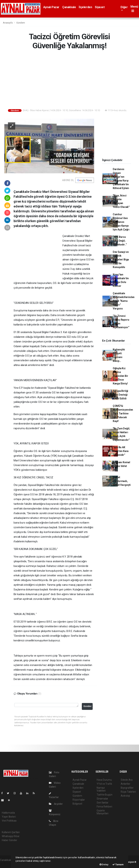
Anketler (125, 784)
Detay (104, 864)
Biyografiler (127, 788)
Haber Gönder (10, 840)
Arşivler (56, 804)
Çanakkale (69, 7)
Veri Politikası (9, 821)
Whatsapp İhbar (11, 836)
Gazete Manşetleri (103, 812)
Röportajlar (79, 800)
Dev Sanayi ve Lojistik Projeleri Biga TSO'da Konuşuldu (121, 260)
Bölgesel (77, 804)
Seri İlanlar (103, 803)
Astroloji (125, 796)
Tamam (118, 864)
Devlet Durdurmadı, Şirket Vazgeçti (122, 481)
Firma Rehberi (104, 807)
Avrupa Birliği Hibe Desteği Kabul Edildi (120, 395)
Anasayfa (8, 23)
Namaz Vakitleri (101, 789)
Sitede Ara (127, 780)
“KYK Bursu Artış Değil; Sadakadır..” (120, 241)
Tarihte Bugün (105, 795)
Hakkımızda (8, 813)
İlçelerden (85, 7)
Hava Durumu (104, 780)
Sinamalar (102, 799)
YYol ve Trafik (104, 784)
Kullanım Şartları (11, 832)
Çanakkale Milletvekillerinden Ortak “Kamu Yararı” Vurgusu (124, 301)
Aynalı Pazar (51, 7)
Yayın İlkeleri (9, 817)
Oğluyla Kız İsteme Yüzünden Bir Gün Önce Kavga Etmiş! (120, 376)
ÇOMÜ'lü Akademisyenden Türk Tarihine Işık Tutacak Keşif (123, 413)
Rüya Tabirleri (128, 792)
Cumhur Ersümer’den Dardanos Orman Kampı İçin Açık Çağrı (121, 222)
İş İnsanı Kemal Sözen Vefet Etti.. (121, 466)
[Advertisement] (69, 80)
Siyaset (100, 7)
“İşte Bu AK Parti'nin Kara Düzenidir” (121, 451)
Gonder (88, 706)
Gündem (21, 23)
